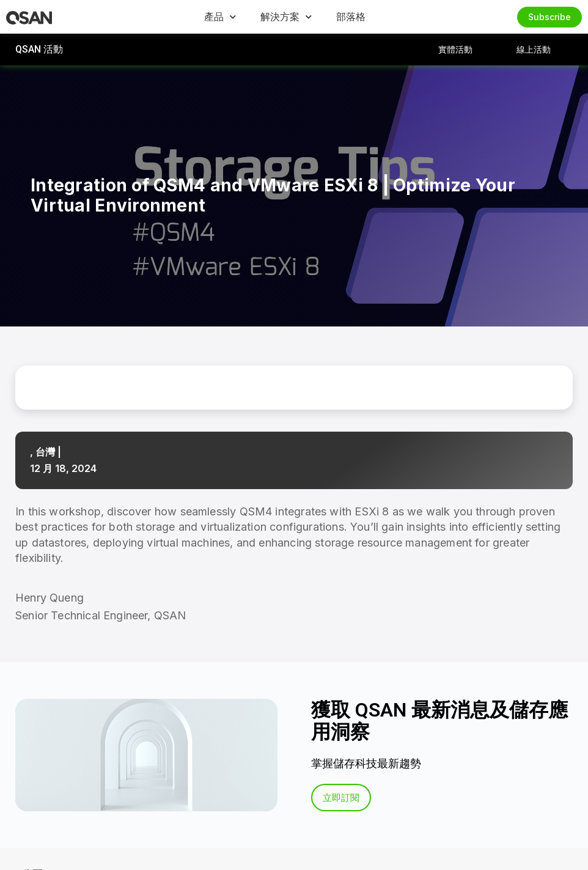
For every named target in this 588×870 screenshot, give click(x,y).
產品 (220, 17)
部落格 (351, 17)
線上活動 (534, 49)
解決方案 (286, 17)
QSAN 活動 (39, 49)
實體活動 (455, 49)
